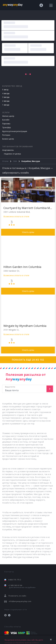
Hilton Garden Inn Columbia (22, 267)
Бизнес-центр (8, 139)
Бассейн (6, 120)
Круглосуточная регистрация (15, 131)
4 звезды (6, 93)
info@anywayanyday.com (20, 601)
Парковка (6, 124)
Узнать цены (28, 232)
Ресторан (6, 135)
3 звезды (6, 97)
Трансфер (7, 127)
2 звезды (6, 101)
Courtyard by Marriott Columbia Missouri (28, 208)
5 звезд (5, 90)
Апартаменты (8, 150)
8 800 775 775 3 (15, 580)
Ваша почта (25, 389)
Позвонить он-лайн (17, 596)
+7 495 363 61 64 (22, 586)
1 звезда (6, 105)
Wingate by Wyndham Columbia (25, 326)
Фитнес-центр (8, 116)
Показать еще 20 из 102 (28, 360)
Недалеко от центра (12, 154)
